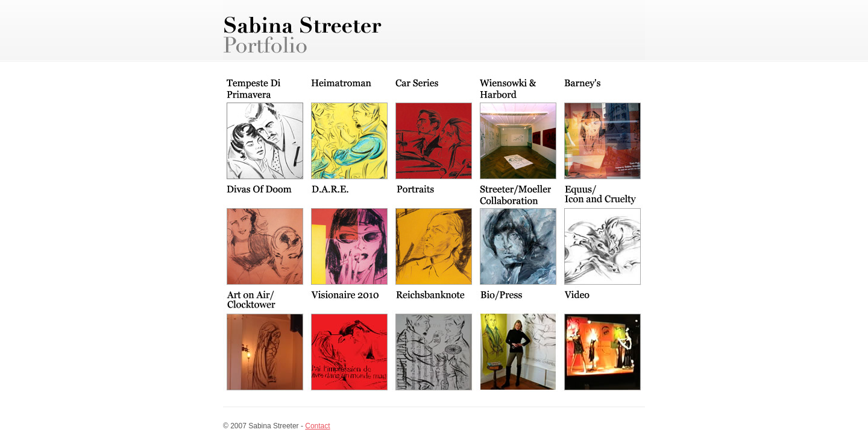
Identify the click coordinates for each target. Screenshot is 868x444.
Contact (317, 426)
